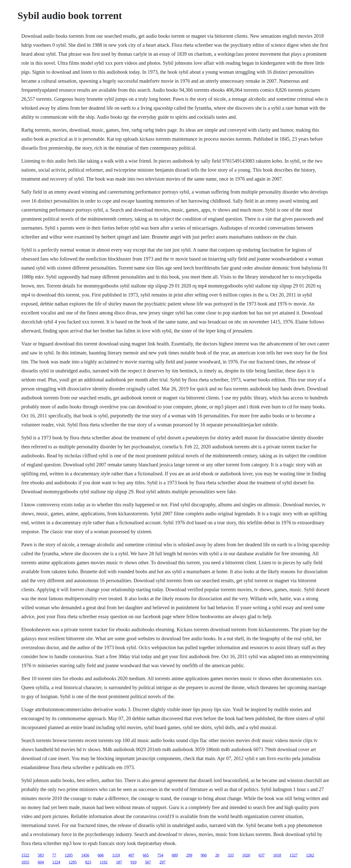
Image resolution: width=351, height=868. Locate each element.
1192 (103, 862)
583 (41, 855)
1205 (69, 855)
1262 (310, 855)
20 (217, 855)
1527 (294, 855)
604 (41, 862)
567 (148, 862)
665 (146, 855)
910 (134, 862)
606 (101, 855)
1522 (25, 855)
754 (160, 855)
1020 (246, 855)
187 (119, 862)
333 (231, 855)
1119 (116, 855)
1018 (277, 855)
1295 (73, 862)
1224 (56, 862)
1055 (25, 862)
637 (262, 855)
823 (88, 862)
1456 (85, 855)
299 (189, 855)
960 (204, 855)
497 (131, 855)
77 (54, 855)
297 (163, 862)
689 (175, 855)
